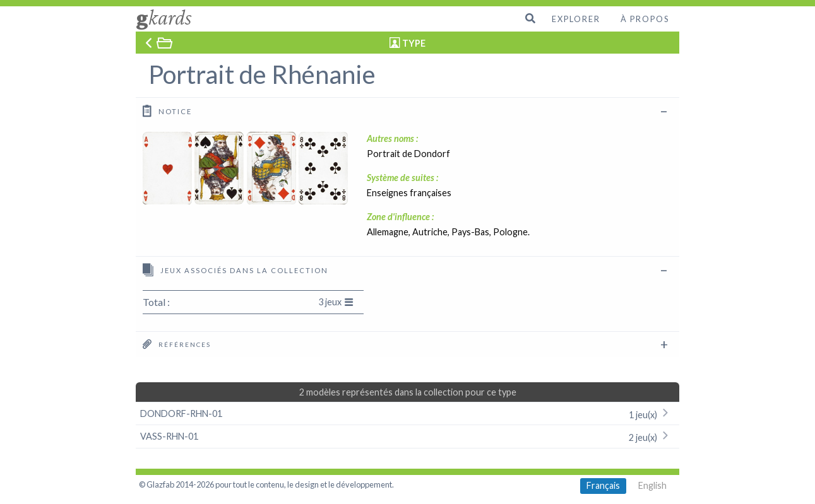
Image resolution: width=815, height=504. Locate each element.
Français (603, 485)
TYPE (414, 43)
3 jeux (336, 302)
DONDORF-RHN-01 (407, 413)
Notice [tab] (167, 111)
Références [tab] (177, 344)
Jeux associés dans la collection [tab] (235, 270)
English (652, 485)
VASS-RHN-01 (407, 436)
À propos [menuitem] (645, 19)
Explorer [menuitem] (576, 19)
